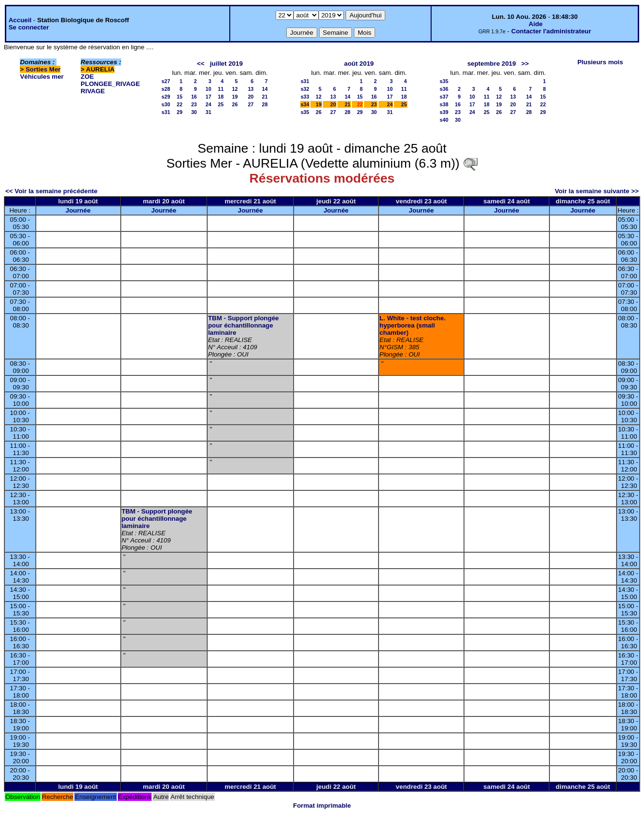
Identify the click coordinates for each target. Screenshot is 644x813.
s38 (444, 104)
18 (221, 97)
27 (251, 104)
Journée (78, 210)
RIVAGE (93, 91)
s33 (305, 97)
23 (194, 104)
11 (221, 89)
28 (265, 104)
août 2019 (359, 64)
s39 (444, 112)
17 (209, 97)
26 (235, 104)
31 (209, 112)
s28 (166, 89)
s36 (444, 89)
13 (251, 89)
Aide (536, 24)
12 (235, 89)
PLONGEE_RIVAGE (110, 84)
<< (201, 64)
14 (265, 89)
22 (180, 104)
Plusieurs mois (600, 62)
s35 (305, 112)
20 (251, 97)
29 (180, 112)
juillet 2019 (226, 64)
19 (235, 97)
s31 (166, 112)
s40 (444, 120)
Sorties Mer (43, 69)
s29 (166, 97)
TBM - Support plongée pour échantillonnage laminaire (244, 325)
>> (525, 64)
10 (209, 89)
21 (265, 97)
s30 (166, 104)
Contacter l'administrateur (551, 31)
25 (221, 104)
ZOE (87, 77)
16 (194, 97)
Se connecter (29, 27)
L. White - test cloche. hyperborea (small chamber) (413, 325)
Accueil (20, 20)
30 (194, 112)
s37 (444, 97)
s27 (166, 81)
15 (180, 97)
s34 (305, 104)
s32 (305, 89)
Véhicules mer (42, 77)
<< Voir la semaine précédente (51, 191)
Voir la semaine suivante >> (597, 191)
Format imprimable (322, 806)
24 (209, 104)
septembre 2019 (492, 64)
